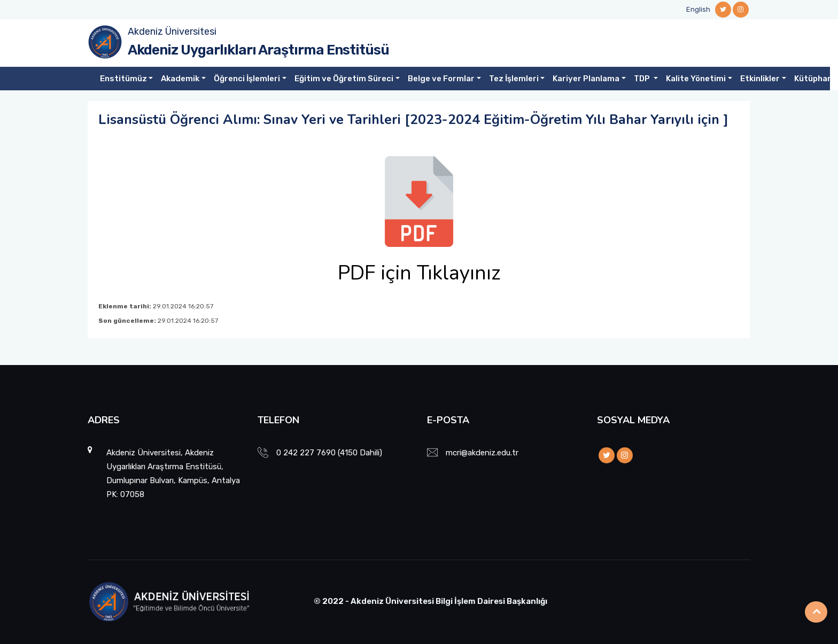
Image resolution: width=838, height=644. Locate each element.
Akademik (180, 79)
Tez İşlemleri (514, 79)
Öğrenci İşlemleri (247, 79)
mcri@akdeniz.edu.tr (482, 453)
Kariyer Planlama (586, 79)
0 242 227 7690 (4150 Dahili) (329, 453)
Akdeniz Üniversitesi (172, 32)
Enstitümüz (123, 79)
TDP (643, 79)
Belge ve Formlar (441, 79)
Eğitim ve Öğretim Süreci (344, 79)
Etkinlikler (760, 79)
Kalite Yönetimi (696, 79)
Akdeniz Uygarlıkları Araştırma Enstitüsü (258, 50)
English (698, 9)
